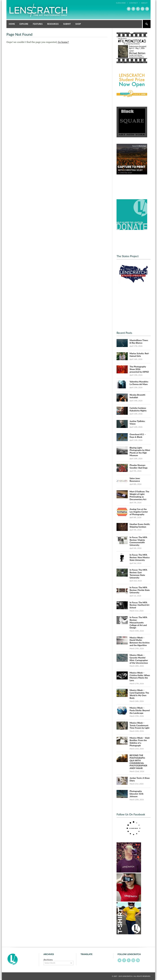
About (144, 3)
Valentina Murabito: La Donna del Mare (139, 383)
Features (38, 24)
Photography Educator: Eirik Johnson (137, 794)
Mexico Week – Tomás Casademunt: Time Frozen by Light (139, 725)
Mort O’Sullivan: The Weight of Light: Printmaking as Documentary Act (139, 495)
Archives (48, 960)
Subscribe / (122, 3)
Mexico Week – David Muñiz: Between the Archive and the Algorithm (140, 641)
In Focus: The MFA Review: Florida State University (140, 590)
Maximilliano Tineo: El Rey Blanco (139, 341)
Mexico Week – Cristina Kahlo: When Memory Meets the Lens (140, 676)
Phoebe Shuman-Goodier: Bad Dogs (139, 466)
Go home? (63, 42)
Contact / (134, 3)
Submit (67, 24)
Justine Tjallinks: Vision (137, 422)
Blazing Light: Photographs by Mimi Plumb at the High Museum (140, 451)
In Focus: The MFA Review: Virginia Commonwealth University (138, 541)
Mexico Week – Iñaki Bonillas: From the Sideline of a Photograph (140, 742)
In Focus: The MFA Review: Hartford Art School (139, 605)
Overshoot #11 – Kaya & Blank (138, 436)
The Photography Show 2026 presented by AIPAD (139, 369)
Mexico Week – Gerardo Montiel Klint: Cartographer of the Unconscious (139, 659)
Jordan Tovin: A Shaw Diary (140, 779)
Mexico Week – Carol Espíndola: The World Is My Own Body (139, 694)
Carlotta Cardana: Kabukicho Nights (138, 409)
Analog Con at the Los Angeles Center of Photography (139, 512)
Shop (78, 24)
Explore (24, 24)
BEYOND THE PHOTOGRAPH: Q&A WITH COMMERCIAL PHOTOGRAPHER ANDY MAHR (138, 762)
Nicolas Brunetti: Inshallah (138, 396)
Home (12, 24)
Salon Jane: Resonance (135, 480)
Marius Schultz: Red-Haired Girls (139, 355)
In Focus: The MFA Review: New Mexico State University (140, 557)
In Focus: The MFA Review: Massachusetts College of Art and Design (138, 622)
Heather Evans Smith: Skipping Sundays (140, 525)
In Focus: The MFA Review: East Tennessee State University (138, 574)
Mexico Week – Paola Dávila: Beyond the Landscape (140, 710)
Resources (53, 24)
